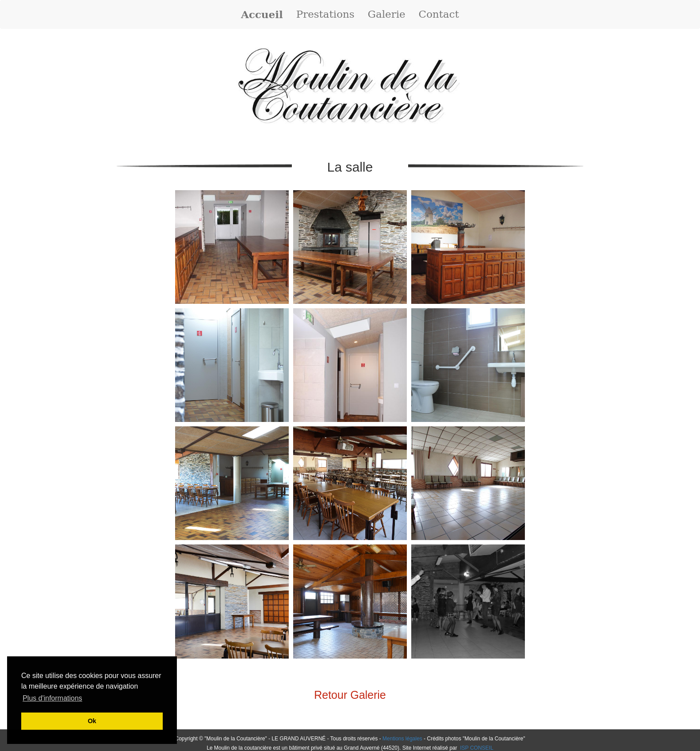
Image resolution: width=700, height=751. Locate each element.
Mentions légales (402, 739)
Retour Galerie (350, 695)
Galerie (387, 14)
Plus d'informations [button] (52, 698)
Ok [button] (92, 721)
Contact (439, 14)
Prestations (325, 14)
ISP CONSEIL (476, 748)
